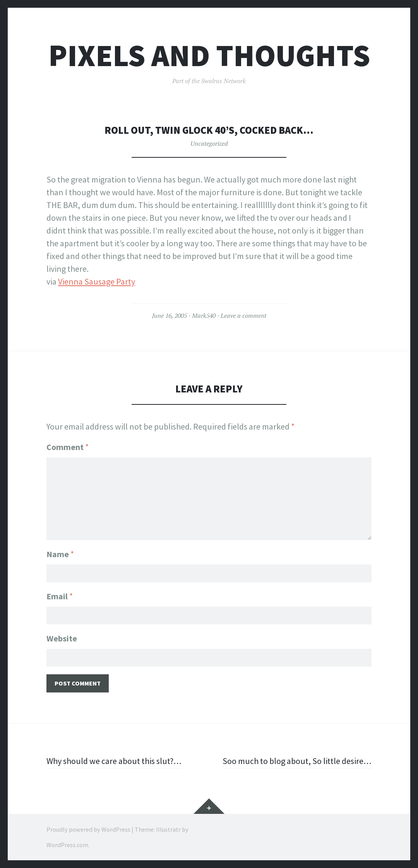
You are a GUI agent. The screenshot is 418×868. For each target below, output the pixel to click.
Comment (68, 447)
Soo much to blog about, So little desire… (297, 761)
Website (62, 638)
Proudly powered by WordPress (88, 829)
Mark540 (204, 315)
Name (60, 554)
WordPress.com (67, 845)
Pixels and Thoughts (209, 55)
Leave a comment (243, 315)
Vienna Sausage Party (97, 281)
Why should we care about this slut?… (114, 761)
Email (60, 596)
